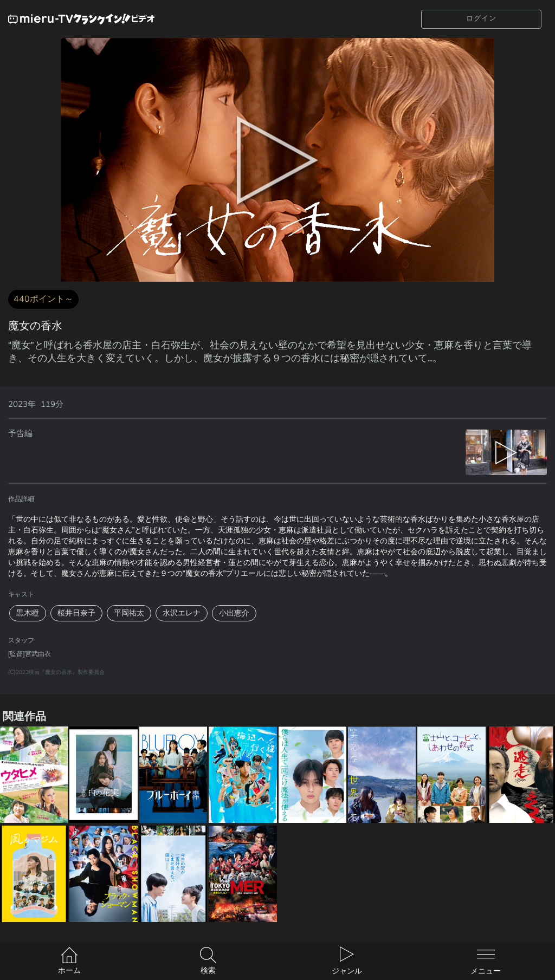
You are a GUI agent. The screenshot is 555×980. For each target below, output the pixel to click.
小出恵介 (234, 613)
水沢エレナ (182, 613)
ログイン (481, 18)
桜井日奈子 (76, 613)
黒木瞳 (28, 613)
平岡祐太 (129, 613)
